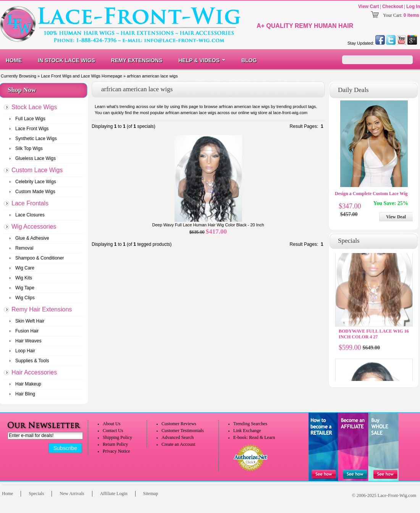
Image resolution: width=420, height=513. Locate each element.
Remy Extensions (137, 60)
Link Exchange (247, 431)
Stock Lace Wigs (34, 107)
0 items (411, 15)
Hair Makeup (28, 384)
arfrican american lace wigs (152, 76)
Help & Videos (199, 60)
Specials (36, 494)
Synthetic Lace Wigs (36, 139)
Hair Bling (25, 394)
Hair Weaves (28, 341)
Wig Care (25, 268)
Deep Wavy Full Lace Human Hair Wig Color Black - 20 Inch (208, 225)
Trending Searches (250, 424)
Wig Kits (24, 278)
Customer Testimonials (183, 431)
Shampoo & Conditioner (40, 258)
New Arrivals (72, 494)
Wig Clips (25, 298)
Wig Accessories (34, 227)
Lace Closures (30, 215)
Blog (249, 60)
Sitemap (151, 494)
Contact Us (113, 431)
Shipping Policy (117, 437)
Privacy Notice (116, 451)
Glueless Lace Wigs (36, 158)
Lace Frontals (30, 203)
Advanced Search (178, 437)
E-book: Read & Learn (254, 437)
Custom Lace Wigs (37, 170)
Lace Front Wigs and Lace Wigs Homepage (82, 76)
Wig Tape (25, 288)
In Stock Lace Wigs (66, 60)
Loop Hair (25, 351)
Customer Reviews (179, 424)
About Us (111, 424)
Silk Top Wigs (29, 148)
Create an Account (178, 444)
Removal (24, 248)
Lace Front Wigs (32, 129)
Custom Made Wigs (35, 192)
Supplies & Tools (32, 361)
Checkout (393, 6)
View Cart (368, 6)
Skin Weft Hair (30, 321)
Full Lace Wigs (30, 119)
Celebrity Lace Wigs (36, 182)
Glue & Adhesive (32, 238)
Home (14, 60)
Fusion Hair (27, 331)
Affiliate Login (114, 494)
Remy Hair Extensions (42, 309)
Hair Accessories (34, 372)
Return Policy (115, 444)
